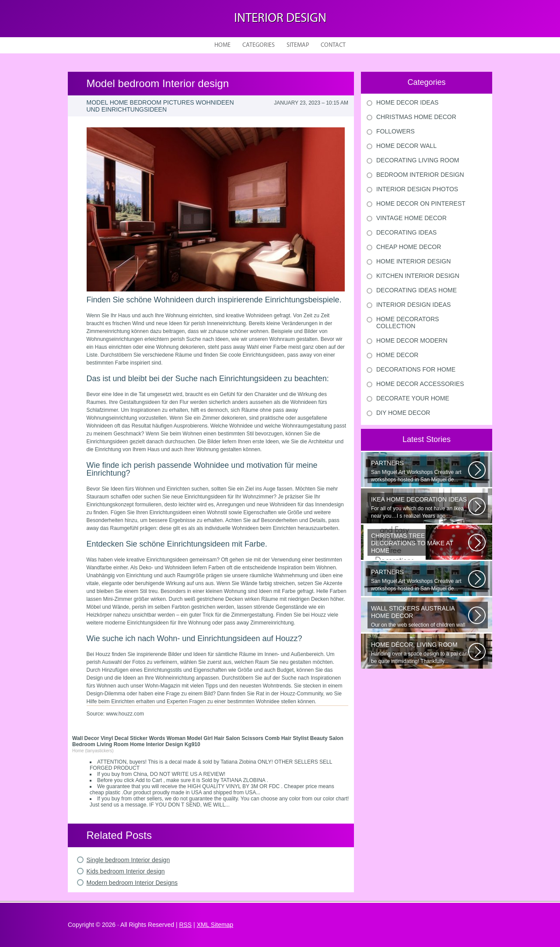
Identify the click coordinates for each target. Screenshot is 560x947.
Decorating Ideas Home (416, 290)
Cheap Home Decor (409, 247)
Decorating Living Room (418, 160)
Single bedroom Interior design (128, 860)
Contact (333, 45)
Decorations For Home (416, 369)
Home (222, 45)
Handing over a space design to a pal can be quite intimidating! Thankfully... (420, 653)
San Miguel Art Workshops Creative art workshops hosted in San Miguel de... (420, 471)
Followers (395, 131)
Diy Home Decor (403, 413)
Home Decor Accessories (420, 384)
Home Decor (397, 355)
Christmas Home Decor (416, 117)
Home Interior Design (413, 261)
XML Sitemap (215, 925)
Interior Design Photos (417, 189)
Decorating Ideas (406, 232)
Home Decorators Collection (408, 323)
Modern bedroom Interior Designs (132, 883)
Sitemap (298, 45)
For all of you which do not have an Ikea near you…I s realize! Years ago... (420, 507)
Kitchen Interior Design (418, 276)
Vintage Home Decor (411, 218)
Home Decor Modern (412, 340)
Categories (259, 45)
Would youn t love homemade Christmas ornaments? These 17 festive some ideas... (420, 544)
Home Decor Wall (406, 146)
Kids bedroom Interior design (126, 871)
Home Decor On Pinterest (421, 203)
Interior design (280, 19)
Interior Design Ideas (413, 305)
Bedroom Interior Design (420, 175)
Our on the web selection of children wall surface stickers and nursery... (420, 617)
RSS (185, 925)
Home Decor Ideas (407, 102)
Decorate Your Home (413, 398)
